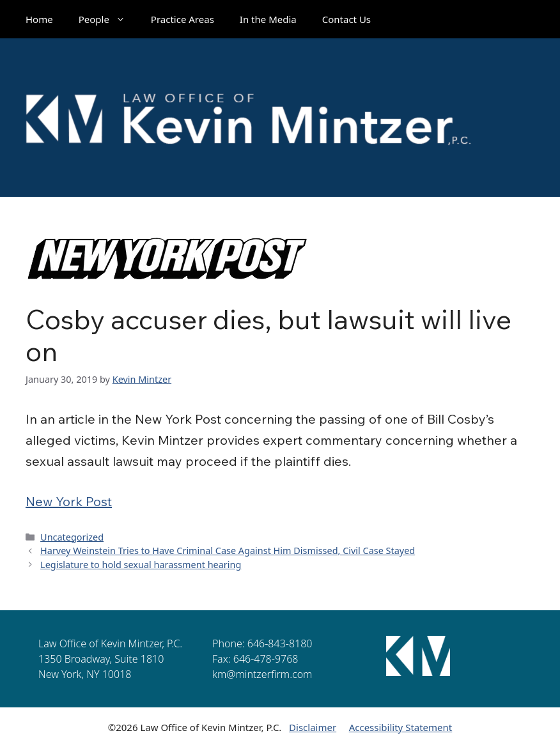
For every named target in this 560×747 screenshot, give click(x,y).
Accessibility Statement (401, 727)
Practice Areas (183, 19)
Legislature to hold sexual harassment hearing (141, 565)
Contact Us (346, 19)
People (108, 19)
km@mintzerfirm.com (262, 674)
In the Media (268, 19)
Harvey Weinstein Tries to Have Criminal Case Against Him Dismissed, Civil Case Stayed (228, 551)
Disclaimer (313, 727)
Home (39, 19)
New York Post (69, 501)
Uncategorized (72, 537)
